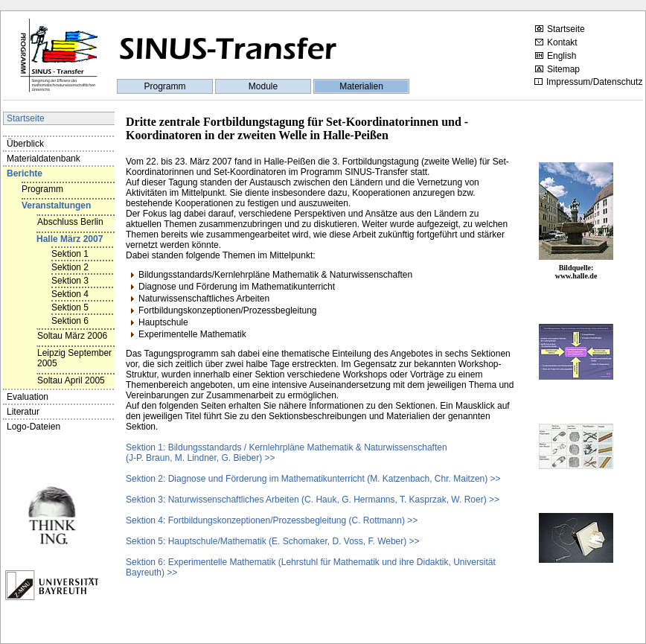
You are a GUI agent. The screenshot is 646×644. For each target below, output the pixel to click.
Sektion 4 (70, 294)
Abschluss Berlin (70, 222)
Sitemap (557, 69)
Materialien (361, 86)
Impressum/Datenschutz (588, 82)
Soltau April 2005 (71, 380)
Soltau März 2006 (72, 336)
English (556, 56)
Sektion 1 (70, 254)
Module (263, 86)
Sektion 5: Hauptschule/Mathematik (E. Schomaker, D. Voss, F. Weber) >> (273, 541)
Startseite (560, 29)
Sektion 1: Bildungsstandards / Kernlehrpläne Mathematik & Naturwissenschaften (287, 447)
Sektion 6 (70, 321)
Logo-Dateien (33, 427)
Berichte (25, 173)
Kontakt (556, 42)
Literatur (23, 412)
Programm (164, 86)
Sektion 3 (70, 281)
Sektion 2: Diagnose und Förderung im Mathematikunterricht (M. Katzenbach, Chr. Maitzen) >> (313, 479)
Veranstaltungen (56, 205)
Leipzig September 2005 (74, 358)
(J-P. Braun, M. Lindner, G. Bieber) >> (201, 458)
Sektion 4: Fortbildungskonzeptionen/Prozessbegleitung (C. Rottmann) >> (272, 520)
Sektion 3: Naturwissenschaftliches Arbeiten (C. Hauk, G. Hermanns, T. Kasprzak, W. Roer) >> (313, 500)
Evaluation (28, 397)
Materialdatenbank (44, 159)
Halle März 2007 (70, 239)
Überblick (25, 144)
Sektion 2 (70, 267)
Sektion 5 (70, 307)
